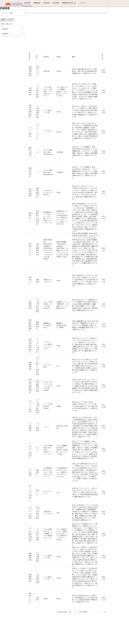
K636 (23, 485)
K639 (23, 421)
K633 (23, 551)
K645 (23, 297)
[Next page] (100, 612)
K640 (23, 400)
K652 (23, 128)
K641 (23, 382)
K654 (23, 89)
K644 (23, 324)
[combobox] (72, 612)
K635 (23, 509)
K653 (23, 111)
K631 (23, 590)
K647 (23, 247)
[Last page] (105, 612)
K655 (23, 67)
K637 (23, 468)
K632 (23, 574)
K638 (23, 439)
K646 (23, 268)
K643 (23, 343)
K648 (23, 215)
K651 (23, 149)
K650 (23, 169)
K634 (23, 532)
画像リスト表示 (11, 47)
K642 (23, 362)
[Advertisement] (54, 27)
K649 (23, 187)
